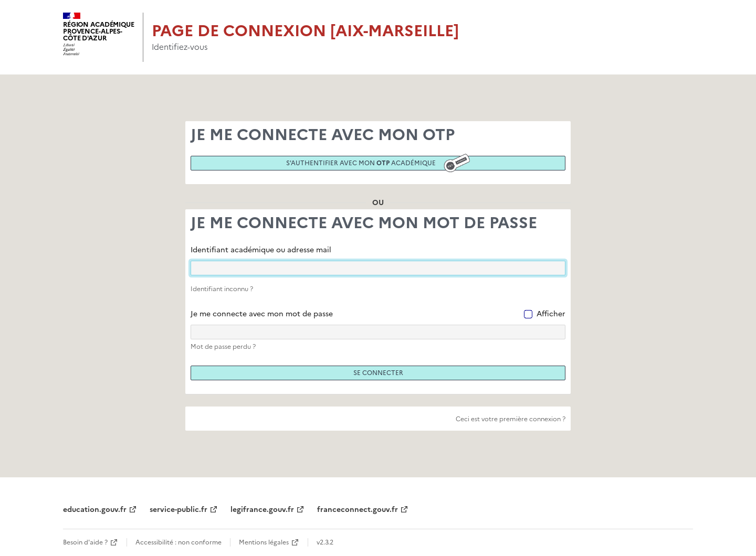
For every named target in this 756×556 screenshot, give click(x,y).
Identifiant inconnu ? (222, 289)
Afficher (551, 314)
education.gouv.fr (95, 510)
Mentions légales (264, 542)
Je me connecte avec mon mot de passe (262, 314)
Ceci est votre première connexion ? (511, 419)
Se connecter (378, 373)
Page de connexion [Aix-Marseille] (305, 31)
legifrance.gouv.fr (262, 510)
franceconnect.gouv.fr (358, 510)
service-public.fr (178, 510)
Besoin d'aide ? (85, 542)
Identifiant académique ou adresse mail (261, 250)
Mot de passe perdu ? (223, 347)
